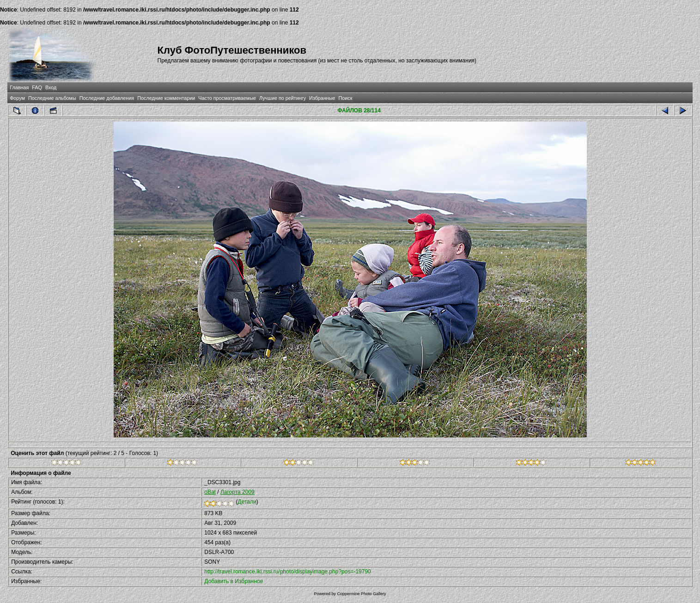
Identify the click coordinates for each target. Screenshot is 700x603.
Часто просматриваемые (227, 98)
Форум (17, 98)
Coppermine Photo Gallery (361, 594)
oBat (210, 492)
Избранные (322, 98)
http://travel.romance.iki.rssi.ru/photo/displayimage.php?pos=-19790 (288, 572)
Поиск (346, 98)
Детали (247, 502)
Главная (19, 87)
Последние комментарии (166, 98)
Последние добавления (107, 98)
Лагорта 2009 (237, 492)
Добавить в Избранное (234, 581)
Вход (51, 87)
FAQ (37, 87)
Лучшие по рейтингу (283, 98)
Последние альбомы (52, 98)
